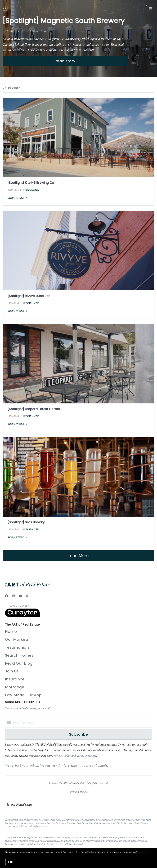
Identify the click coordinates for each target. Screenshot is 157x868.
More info (144, 852)
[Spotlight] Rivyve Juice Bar (29, 296)
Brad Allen (33, 190)
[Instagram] (28, 596)
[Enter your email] (82, 722)
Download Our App (23, 695)
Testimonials (17, 647)
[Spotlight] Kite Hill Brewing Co (31, 183)
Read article (17, 198)
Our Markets (17, 639)
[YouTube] (21, 596)
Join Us (12, 671)
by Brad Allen (13, 31)
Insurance (15, 679)
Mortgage (15, 687)
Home (11, 632)
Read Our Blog (19, 663)
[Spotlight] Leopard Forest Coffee (34, 409)
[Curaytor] (22, 616)
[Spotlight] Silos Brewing (26, 522)
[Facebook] (7, 596)
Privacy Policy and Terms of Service (75, 756)
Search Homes (19, 655)
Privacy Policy (79, 792)
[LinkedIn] (14, 596)
